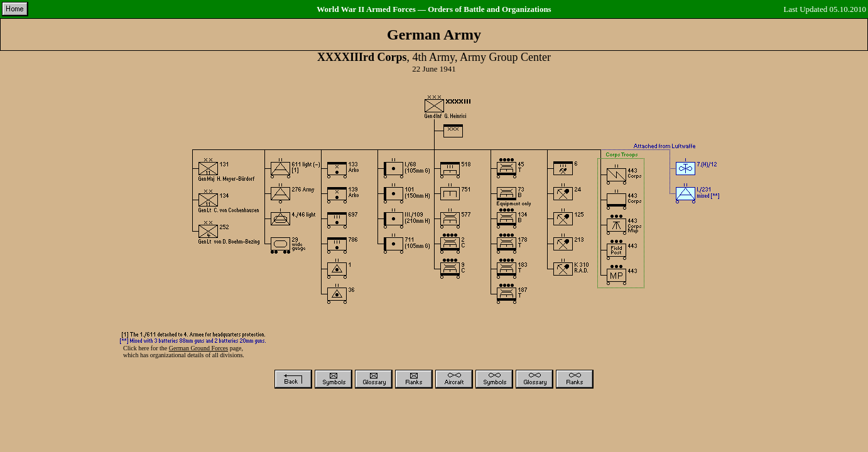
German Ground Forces (198, 348)
